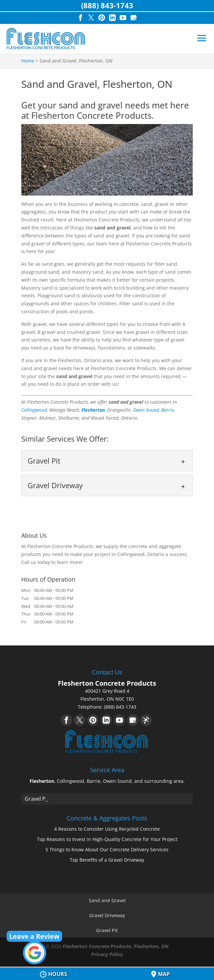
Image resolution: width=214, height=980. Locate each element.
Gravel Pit (107, 930)
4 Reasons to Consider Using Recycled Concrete (107, 829)
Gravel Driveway (107, 915)
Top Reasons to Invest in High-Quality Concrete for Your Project (107, 839)
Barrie (168, 410)
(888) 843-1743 (107, 5)
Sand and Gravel (107, 900)
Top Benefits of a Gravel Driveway (107, 860)
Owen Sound (146, 410)
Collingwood (34, 410)
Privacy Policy (107, 954)
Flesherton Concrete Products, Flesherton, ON (116, 946)
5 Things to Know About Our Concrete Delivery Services (107, 849)
